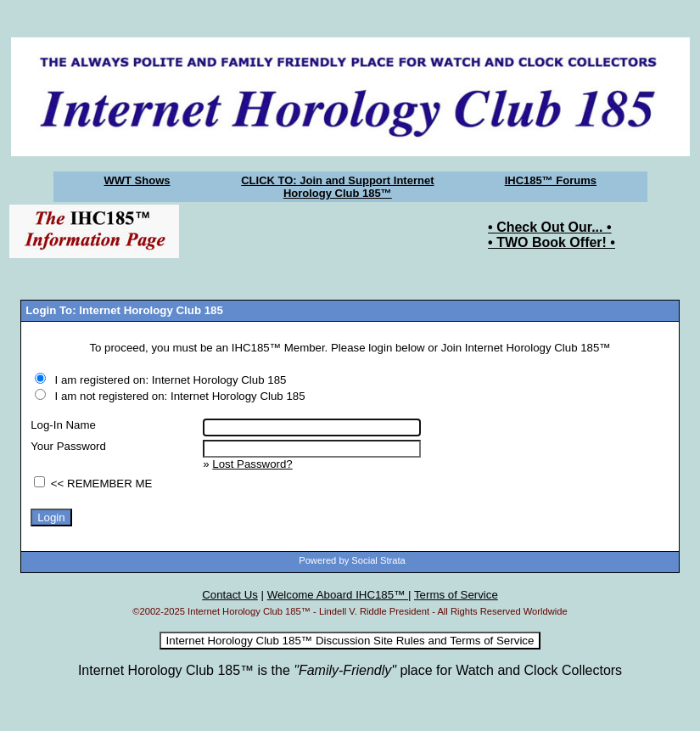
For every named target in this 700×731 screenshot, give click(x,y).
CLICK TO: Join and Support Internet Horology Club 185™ (337, 187)
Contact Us (230, 595)
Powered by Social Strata (352, 560)
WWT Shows (137, 180)
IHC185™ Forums (551, 180)
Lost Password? (252, 464)
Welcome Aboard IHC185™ (338, 595)
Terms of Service (456, 595)
